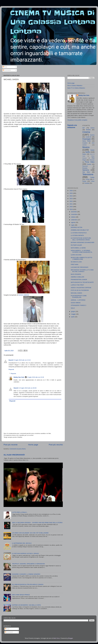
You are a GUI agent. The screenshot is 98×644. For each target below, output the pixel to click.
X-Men (93, 181)
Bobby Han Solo (19, 377)
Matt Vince (57, 638)
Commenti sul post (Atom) (18, 449)
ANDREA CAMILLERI (78, 277)
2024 (71, 196)
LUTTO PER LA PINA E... (20, 512)
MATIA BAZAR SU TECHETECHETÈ (82, 282)
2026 (71, 191)
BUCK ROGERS (76, 274)
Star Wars (86, 172)
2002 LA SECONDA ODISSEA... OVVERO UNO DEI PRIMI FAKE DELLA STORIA (37, 523)
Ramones (85, 166)
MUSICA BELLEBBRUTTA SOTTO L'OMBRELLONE (82, 258)
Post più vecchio (56, 445)
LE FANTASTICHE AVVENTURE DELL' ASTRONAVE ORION (81, 239)
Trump (87, 179)
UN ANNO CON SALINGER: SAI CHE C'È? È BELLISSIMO (30, 533)
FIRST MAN (75, 264)
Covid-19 (88, 137)
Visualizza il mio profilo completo (77, 120)
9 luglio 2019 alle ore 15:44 (22, 360)
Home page (33, 445)
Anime (92, 128)
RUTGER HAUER (76, 245)
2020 (71, 207)
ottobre (73, 217)
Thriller (92, 177)
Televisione (88, 174)
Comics (92, 135)
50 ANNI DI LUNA (76, 262)
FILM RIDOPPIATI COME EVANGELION (79, 296)
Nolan (84, 154)
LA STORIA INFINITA (77, 235)
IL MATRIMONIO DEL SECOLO (22, 543)
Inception (85, 143)
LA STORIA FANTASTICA (79, 233)
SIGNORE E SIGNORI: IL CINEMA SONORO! (26, 574)
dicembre (74, 212)
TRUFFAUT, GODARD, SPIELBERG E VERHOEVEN (28, 564)
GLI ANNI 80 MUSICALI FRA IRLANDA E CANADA (28, 584)
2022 (71, 201)
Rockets (85, 168)
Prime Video (90, 162)
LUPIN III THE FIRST (77, 285)
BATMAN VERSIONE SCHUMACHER (83, 242)
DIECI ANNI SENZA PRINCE (21, 595)
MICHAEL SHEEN (76, 293)
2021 (71, 204)
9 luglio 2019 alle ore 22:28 (36, 377)
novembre (74, 214)
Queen (89, 164)
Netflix (88, 152)
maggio (74, 314)
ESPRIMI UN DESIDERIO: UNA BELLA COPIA (26, 605)
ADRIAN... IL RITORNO (78, 300)
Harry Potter (87, 141)
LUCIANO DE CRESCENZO (80, 267)
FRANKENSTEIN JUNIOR (79, 280)
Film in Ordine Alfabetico (75, 86)
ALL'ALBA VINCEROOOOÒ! (14, 455)
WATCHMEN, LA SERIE (78, 248)
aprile (73, 317)
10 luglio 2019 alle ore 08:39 (28, 388)
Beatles (88, 130)
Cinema (86, 132)
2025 (71, 193)
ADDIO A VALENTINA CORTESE (81, 288)
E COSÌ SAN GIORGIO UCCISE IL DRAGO (25, 553)
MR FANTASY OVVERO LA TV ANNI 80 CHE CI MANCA (82, 271)
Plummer (92, 160)
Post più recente (11, 445)
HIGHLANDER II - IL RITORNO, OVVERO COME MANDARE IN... (82, 251)
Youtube (87, 183)
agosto (73, 222)
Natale (92, 150)
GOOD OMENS (24, 295)
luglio (73, 225)
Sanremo (86, 170)
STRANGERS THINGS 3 (79, 305)
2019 (71, 209)
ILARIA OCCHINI (76, 255)
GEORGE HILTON (77, 227)
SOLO (73, 308)
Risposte (13, 374)
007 (84, 128)
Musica (86, 147)
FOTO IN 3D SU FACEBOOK (80, 290)
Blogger (71, 638)
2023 (71, 199)
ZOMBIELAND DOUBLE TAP (80, 230)
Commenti (7, 70)
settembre (74, 220)
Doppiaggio (87, 139)
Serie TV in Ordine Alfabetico (76, 88)
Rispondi (11, 369)
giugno (73, 311)
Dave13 (11, 360)
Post (5, 67)
